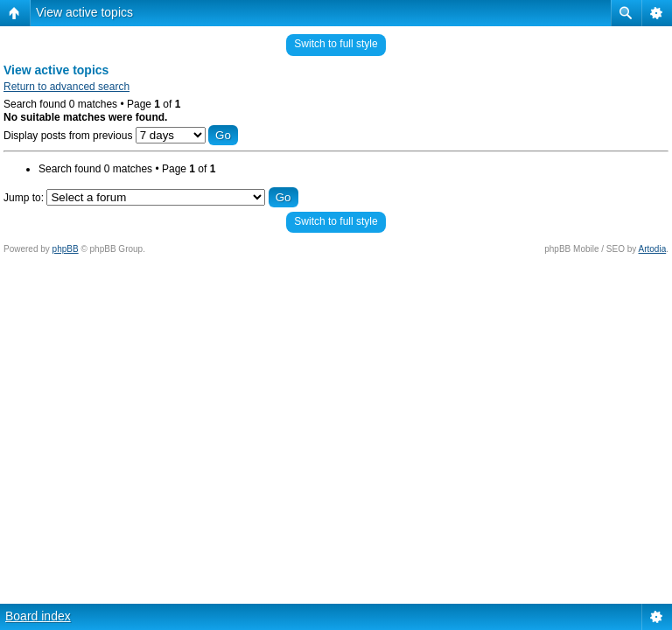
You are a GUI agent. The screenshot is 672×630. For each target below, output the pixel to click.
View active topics (84, 12)
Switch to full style (336, 44)
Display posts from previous (121, 136)
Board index (38, 616)
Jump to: (24, 198)
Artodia (653, 249)
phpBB (66, 249)
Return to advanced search (66, 87)
